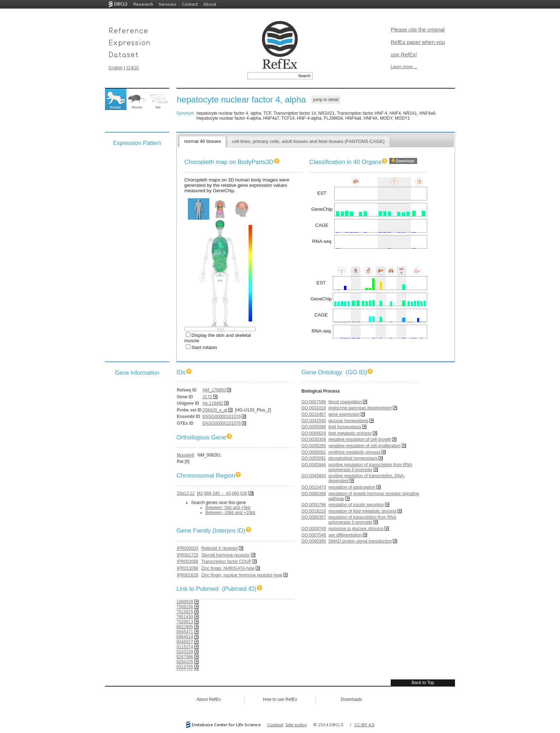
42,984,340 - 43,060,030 (223, 493)
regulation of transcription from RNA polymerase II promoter (362, 520)
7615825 (185, 612)
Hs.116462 (213, 403)
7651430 (185, 617)
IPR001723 (187, 555)
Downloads (351, 699)
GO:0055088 (314, 427)
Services (167, 4)
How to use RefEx (280, 699)
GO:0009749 (314, 529)
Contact (190, 4)
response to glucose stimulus (356, 529)
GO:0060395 (314, 541)
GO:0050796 (314, 505)
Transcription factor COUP (226, 562)
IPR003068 (187, 562)
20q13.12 (186, 493)
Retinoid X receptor (220, 548)
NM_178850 (214, 390)
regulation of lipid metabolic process (362, 511)
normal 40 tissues (202, 141)
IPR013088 (187, 568)
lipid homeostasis (345, 427)
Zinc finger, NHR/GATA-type (228, 568)
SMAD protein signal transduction (360, 541)
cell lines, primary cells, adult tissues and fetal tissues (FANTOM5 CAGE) (308, 141)
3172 (207, 397)
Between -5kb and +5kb (228, 508)
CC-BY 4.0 (364, 725)
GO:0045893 (314, 476)
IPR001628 (187, 575)
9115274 (185, 647)
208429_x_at (215, 410)
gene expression (344, 414)
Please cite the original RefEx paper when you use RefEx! (418, 42)
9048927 (185, 642)
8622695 (185, 627)
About (210, 4)
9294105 (185, 662)
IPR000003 (187, 548)
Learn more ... (404, 67)
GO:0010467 (314, 414)
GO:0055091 (314, 458)
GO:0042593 (314, 421)
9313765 (185, 667)
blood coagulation (345, 402)
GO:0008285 (314, 446)
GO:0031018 (314, 408)
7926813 (185, 622)
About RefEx (208, 699)
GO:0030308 (314, 439)
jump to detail (326, 100)
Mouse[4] (186, 455)
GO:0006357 (314, 517)
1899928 (185, 602)
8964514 (185, 637)
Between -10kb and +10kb (230, 513)
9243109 (185, 652)
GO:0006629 (314, 433)
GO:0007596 (314, 402)
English (116, 68)
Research (143, 4)
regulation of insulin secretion (356, 505)
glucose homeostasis (348, 421)
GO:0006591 (314, 452)
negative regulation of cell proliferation (364, 446)
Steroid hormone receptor (226, 555)
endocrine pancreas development (360, 408)
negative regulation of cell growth (359, 439)
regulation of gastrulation (352, 487)
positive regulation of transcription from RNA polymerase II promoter (370, 467)
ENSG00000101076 (222, 417)
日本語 (132, 68)
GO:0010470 (314, 487)
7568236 (185, 607)
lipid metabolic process (350, 433)
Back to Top (423, 683)
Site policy (296, 725)
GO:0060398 (314, 494)
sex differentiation (345, 535)
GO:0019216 (314, 511)
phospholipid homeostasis (353, 458)
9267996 (185, 657)
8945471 (185, 632)
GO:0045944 (314, 465)
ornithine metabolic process (354, 452)
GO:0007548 (314, 535)
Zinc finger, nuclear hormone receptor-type (242, 575)
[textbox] (272, 76)
